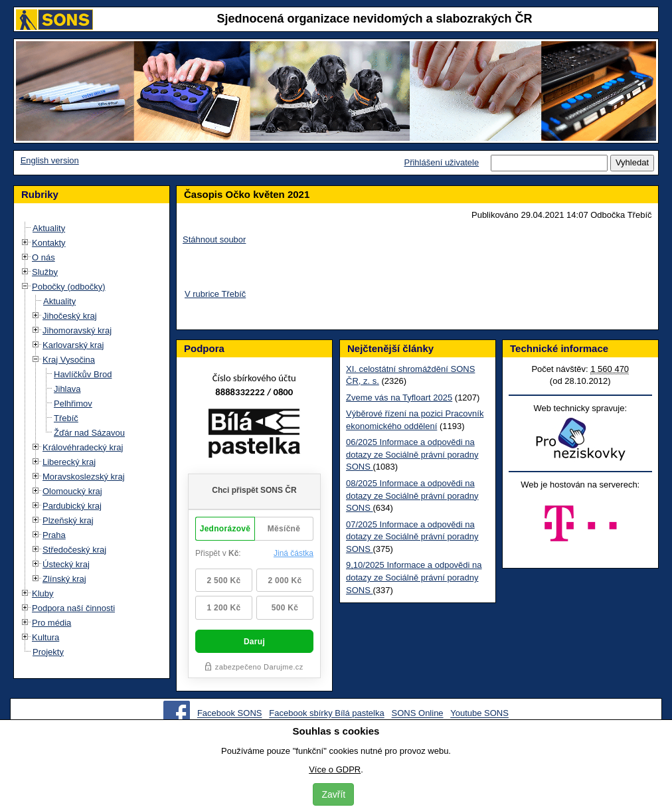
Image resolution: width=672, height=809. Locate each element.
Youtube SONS (479, 714)
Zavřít (333, 794)
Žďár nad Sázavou (89, 433)
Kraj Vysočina (69, 360)
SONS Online (418, 714)
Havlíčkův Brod (83, 374)
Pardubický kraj (72, 506)
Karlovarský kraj (73, 345)
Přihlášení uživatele (441, 162)
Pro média (51, 623)
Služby (45, 272)
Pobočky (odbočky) (69, 287)
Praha (54, 535)
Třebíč (66, 418)
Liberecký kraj (69, 462)
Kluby (43, 593)
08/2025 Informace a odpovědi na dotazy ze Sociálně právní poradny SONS (412, 495)
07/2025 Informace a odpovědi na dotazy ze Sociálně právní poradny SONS (412, 537)
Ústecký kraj (66, 564)
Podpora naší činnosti (73, 608)
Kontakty (49, 243)
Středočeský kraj (74, 550)
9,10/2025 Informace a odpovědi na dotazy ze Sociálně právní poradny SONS (414, 577)
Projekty (48, 652)
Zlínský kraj (64, 579)
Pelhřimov (73, 404)
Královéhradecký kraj (83, 447)
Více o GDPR (335, 769)
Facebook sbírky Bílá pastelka (326, 714)
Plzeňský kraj (68, 520)
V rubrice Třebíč (215, 294)
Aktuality (49, 228)
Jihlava (67, 389)
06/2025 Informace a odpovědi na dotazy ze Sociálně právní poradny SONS (412, 454)
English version (50, 160)
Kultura (45, 637)
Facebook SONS (230, 714)
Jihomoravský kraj (77, 330)
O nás (43, 257)
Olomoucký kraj (72, 491)
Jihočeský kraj (70, 316)
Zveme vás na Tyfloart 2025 (399, 398)
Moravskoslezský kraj (84, 477)
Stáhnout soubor (214, 239)
